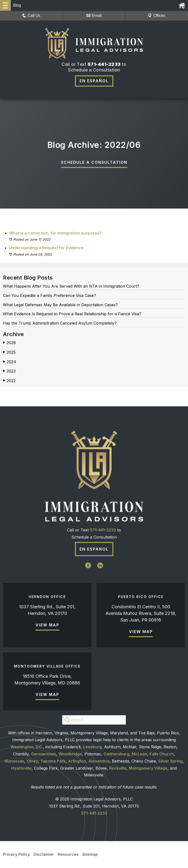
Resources (68, 855)
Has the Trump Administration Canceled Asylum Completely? (60, 323)
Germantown (44, 754)
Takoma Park (53, 761)
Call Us (31, 16)
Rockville (118, 768)
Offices (157, 16)
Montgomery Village (148, 768)
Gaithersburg (116, 754)
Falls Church (162, 754)
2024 (10, 362)
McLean (139, 754)
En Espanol (94, 549)
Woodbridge (70, 754)
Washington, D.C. (27, 747)
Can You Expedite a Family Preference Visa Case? (49, 296)
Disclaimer (44, 855)
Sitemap (90, 855)
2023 (9, 371)
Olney (32, 761)
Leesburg (92, 747)
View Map (47, 625)
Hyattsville (21, 768)
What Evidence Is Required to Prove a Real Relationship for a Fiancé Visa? (72, 314)
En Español (94, 81)
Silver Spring (170, 761)
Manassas (14, 761)
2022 (9, 381)
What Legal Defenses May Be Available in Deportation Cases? (60, 305)
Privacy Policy (16, 855)
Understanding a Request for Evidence (46, 248)
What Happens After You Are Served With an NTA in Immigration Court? (71, 286)
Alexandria (99, 761)
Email (94, 16)
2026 (9, 343)
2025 (9, 352)
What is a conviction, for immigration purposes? (55, 233)
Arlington (77, 761)
